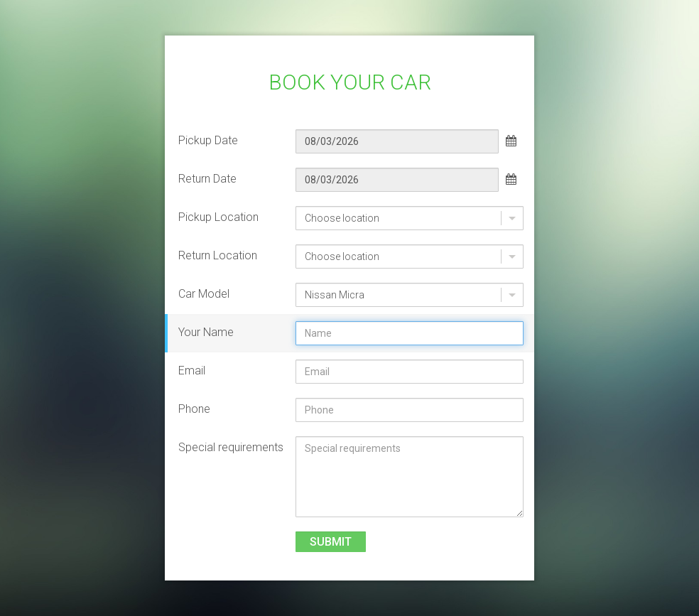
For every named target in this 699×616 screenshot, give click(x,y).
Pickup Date (208, 140)
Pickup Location (218, 217)
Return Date (207, 179)
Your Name (206, 332)
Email (192, 371)
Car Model (204, 294)
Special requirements (231, 447)
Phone (194, 409)
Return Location (218, 255)
